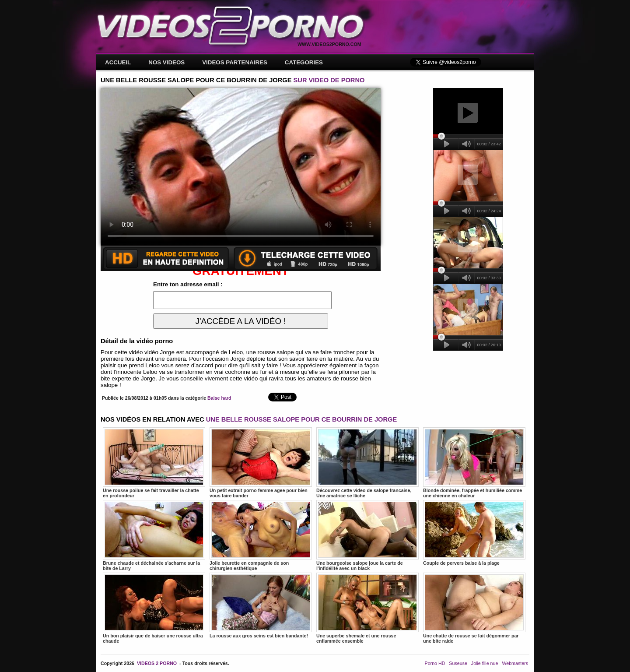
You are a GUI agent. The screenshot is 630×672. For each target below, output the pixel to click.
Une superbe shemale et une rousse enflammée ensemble (367, 608)
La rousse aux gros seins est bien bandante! (261, 605)
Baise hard (219, 398)
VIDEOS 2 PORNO (157, 663)
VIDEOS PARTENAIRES (235, 62)
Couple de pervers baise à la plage (474, 533)
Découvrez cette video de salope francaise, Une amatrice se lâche (367, 463)
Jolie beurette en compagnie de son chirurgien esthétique (261, 535)
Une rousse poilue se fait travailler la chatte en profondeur (154, 463)
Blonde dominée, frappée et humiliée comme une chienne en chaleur (474, 463)
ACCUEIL (118, 62)
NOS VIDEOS (166, 62)
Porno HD (435, 663)
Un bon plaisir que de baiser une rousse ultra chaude (154, 608)
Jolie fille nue (485, 663)
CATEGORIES (304, 62)
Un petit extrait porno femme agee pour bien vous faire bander (261, 463)
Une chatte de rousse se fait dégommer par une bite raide (474, 608)
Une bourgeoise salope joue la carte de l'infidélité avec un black (367, 535)
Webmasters (515, 663)
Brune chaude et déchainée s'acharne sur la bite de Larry (154, 535)
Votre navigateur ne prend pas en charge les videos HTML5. (241, 167)
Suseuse (458, 663)
